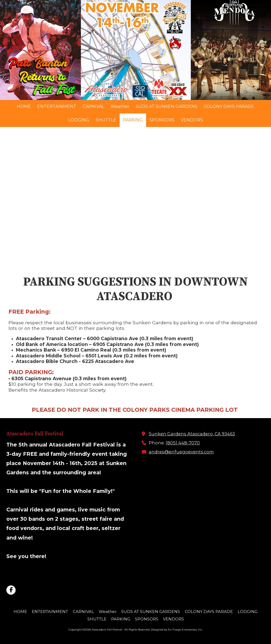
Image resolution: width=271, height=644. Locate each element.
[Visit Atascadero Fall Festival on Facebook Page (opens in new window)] (11, 590)
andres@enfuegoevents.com (181, 452)
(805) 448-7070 (183, 443)
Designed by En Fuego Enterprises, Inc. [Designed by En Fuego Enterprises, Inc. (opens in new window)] (177, 630)
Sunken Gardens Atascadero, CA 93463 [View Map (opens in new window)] (192, 434)
